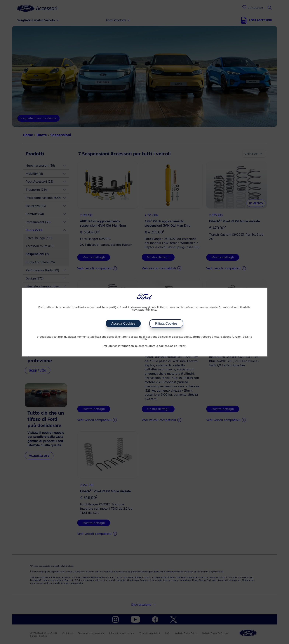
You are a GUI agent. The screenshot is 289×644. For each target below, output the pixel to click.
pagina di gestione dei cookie (152, 337)
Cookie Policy (177, 346)
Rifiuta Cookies (166, 323)
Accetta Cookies (123, 323)
